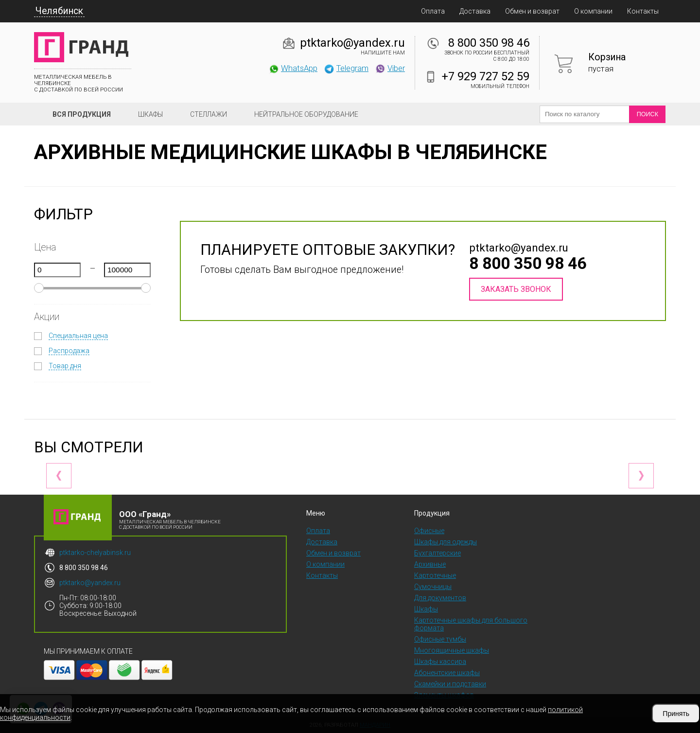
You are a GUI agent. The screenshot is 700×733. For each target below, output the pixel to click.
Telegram (346, 68)
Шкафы (150, 114)
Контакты (643, 11)
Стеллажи (209, 114)
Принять (676, 714)
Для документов (440, 598)
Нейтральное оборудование (306, 114)
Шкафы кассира (440, 661)
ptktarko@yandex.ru (352, 43)
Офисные (429, 531)
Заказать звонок (516, 289)
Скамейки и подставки (450, 684)
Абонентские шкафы (447, 673)
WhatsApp (293, 68)
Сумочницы (433, 587)
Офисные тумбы (440, 639)
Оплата (433, 11)
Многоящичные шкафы (452, 650)
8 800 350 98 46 (489, 43)
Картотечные (435, 575)
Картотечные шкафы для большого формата (471, 624)
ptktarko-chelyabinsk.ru (95, 553)
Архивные (430, 564)
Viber (390, 68)
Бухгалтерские (437, 553)
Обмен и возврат (532, 11)
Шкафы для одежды (446, 542)
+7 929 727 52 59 (486, 76)
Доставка (475, 11)
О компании (593, 11)
